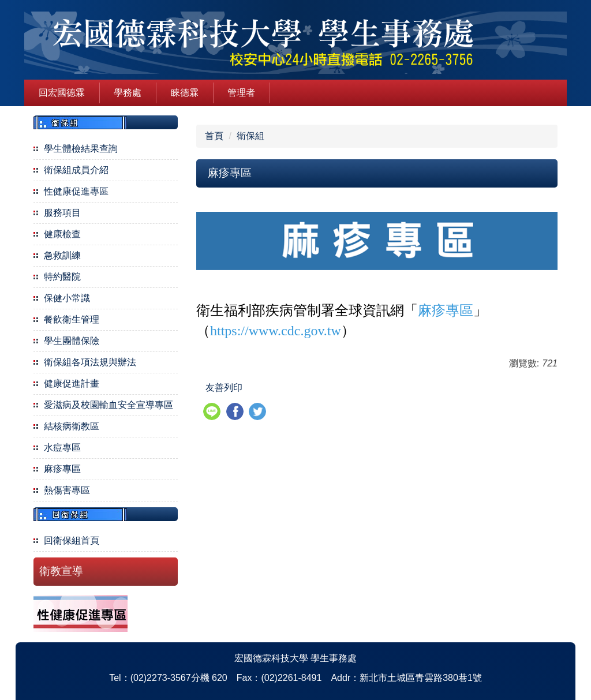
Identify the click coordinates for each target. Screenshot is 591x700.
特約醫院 (62, 277)
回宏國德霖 (62, 93)
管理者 (241, 93)
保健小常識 (67, 298)
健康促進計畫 (72, 383)
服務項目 (62, 213)
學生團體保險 (72, 341)
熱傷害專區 (67, 490)
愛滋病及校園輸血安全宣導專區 (109, 405)
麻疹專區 (62, 469)
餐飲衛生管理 (72, 319)
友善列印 (224, 388)
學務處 (128, 93)
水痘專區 (62, 448)
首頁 (214, 136)
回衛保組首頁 (72, 540)
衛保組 (250, 136)
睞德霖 (185, 93)
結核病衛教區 (72, 426)
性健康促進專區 (76, 191)
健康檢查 (62, 234)
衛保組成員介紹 (76, 170)
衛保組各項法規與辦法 (90, 362)
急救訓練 (62, 255)
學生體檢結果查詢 (81, 149)
